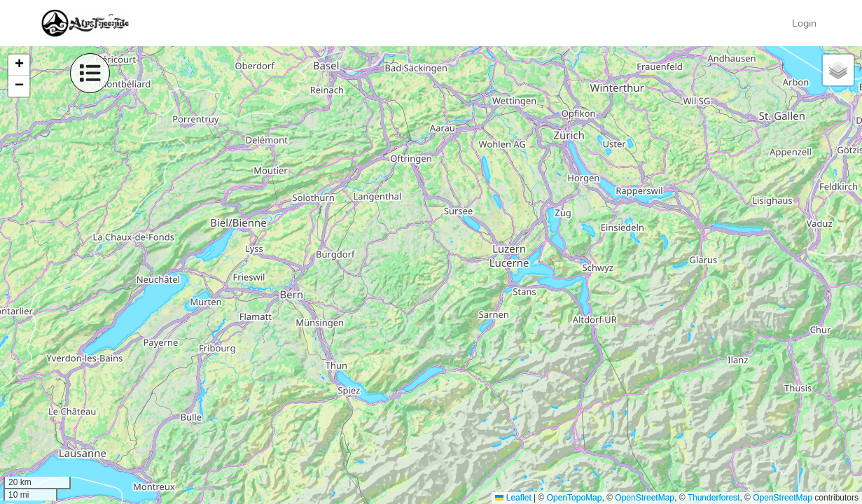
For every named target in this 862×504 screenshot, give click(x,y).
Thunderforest (714, 498)
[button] (19, 65)
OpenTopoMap (575, 498)
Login (804, 23)
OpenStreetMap (645, 498)
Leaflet (513, 498)
